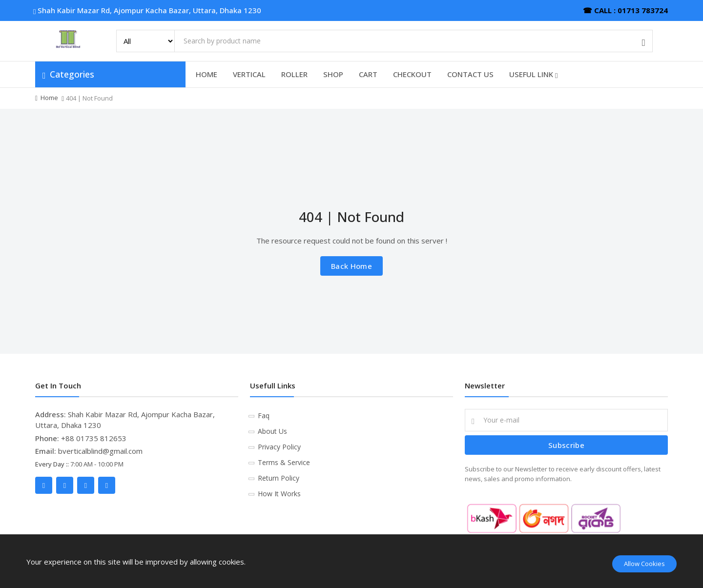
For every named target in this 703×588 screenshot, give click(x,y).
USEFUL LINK (533, 74)
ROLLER (294, 74)
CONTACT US (470, 74)
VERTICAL (249, 74)
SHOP (333, 74)
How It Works (279, 494)
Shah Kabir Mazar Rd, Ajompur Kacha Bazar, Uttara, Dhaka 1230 (148, 10)
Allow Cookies (644, 564)
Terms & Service (284, 462)
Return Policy (279, 478)
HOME (207, 74)
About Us (272, 431)
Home (49, 98)
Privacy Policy (279, 447)
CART (368, 74)
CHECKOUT (412, 74)
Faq (264, 416)
